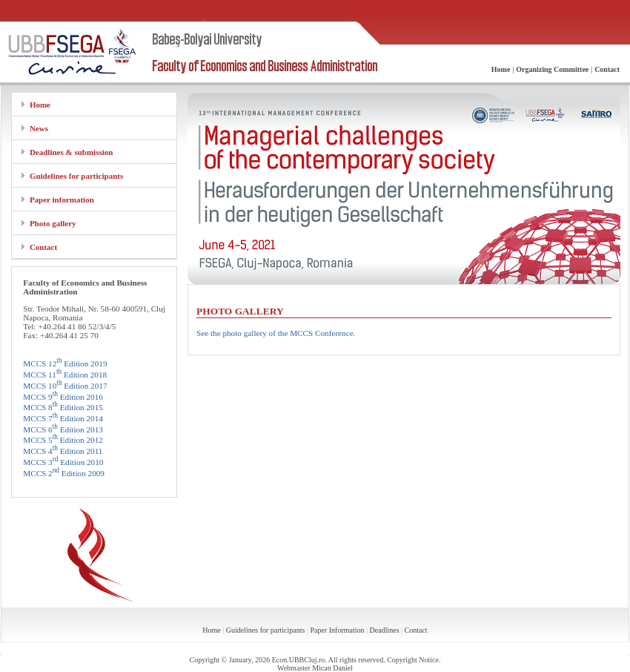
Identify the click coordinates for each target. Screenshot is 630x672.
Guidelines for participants (76, 176)
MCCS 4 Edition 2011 (63, 451)
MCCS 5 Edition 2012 (63, 440)
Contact (43, 247)
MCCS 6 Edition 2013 (63, 429)
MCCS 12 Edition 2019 (65, 363)
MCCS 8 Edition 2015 (63, 407)
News (39, 128)
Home (40, 105)
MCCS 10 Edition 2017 (65, 386)
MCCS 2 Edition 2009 (64, 473)
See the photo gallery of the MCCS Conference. (276, 333)
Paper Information (337, 630)
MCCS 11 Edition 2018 (65, 375)
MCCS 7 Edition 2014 (63, 418)
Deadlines (385, 630)
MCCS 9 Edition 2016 (63, 397)
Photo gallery (53, 223)
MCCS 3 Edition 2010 (63, 462)
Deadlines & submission (71, 152)
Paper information (62, 200)
